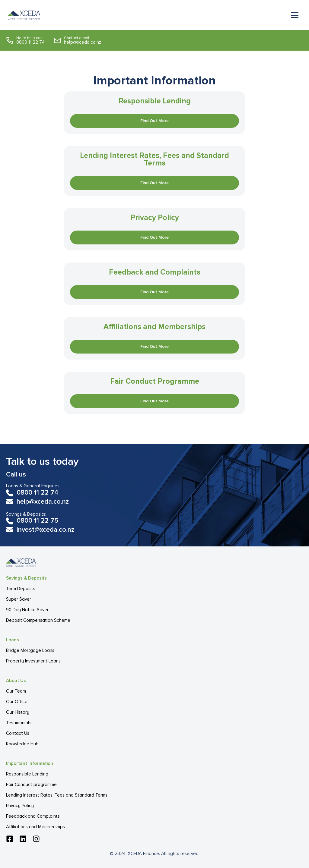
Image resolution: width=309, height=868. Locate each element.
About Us (16, 681)
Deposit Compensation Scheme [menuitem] (38, 620)
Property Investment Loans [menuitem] (33, 661)
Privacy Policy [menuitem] (20, 806)
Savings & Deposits (26, 578)
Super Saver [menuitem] (19, 599)
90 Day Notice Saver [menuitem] (27, 610)
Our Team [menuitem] (16, 691)
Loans (13, 640)
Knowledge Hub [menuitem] (22, 744)
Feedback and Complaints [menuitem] (33, 816)
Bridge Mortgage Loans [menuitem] (30, 650)
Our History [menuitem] (18, 712)
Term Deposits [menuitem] (21, 589)
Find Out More (154, 121)
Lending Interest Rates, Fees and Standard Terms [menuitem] (57, 795)
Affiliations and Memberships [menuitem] (35, 827)
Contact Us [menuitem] (18, 733)
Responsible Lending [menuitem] (27, 774)
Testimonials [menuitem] (19, 723)
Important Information (30, 763)
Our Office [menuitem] (17, 702)
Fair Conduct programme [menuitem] (31, 785)
